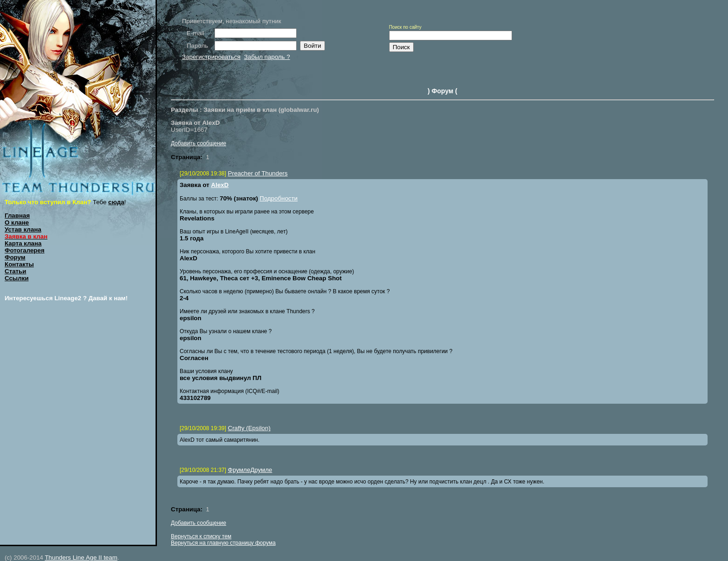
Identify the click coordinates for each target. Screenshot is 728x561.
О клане (17, 222)
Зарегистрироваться (211, 57)
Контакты (19, 264)
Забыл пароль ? (267, 57)
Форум (15, 257)
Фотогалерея (25, 250)
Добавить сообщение (198, 143)
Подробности (279, 198)
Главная (17, 216)
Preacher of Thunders (258, 173)
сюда (116, 202)
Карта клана (23, 243)
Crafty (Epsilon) (249, 428)
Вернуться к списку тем (201, 536)
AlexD (220, 185)
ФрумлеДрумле (250, 470)
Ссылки (17, 278)
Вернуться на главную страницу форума (223, 543)
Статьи (15, 271)
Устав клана (23, 229)
